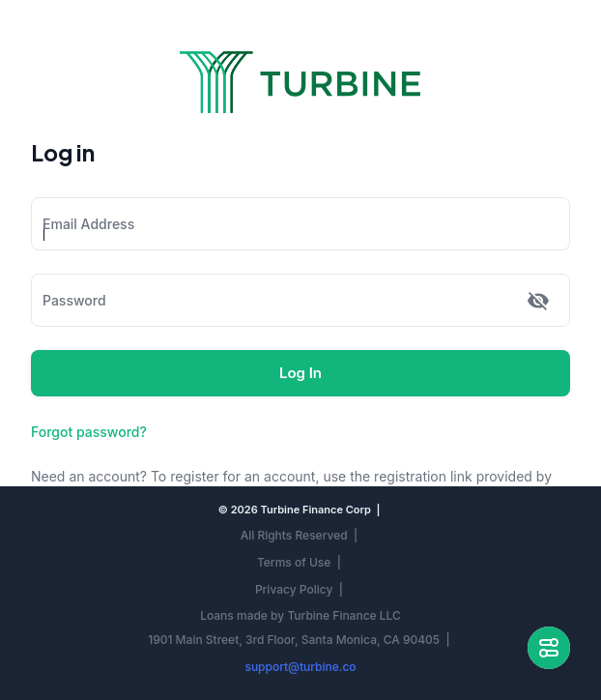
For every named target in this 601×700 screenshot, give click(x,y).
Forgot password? (89, 432)
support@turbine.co (300, 667)
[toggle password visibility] (538, 301)
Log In (300, 373)
